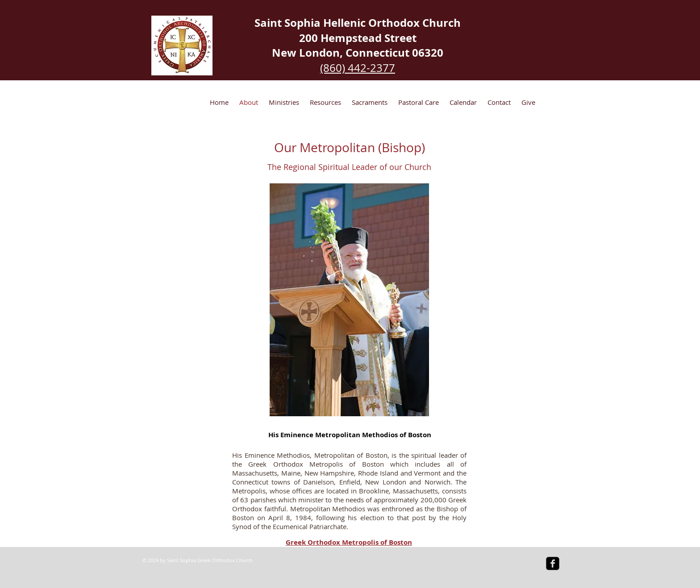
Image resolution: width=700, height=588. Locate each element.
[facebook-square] (553, 563)
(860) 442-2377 (358, 68)
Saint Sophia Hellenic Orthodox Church (358, 23)
